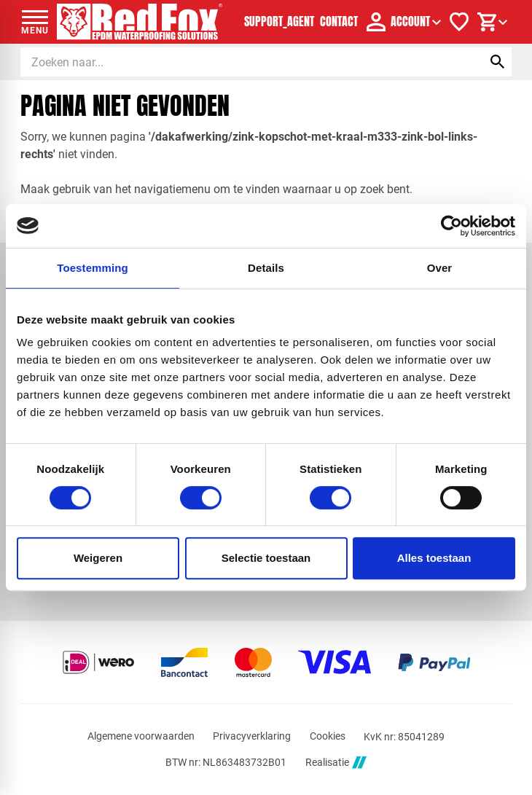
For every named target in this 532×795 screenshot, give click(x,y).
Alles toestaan (434, 558)
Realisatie (336, 763)
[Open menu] (35, 22)
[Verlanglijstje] (459, 22)
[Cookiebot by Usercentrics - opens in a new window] (451, 226)
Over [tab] (440, 268)
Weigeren (98, 558)
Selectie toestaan (266, 558)
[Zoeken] (238, 62)
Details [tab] (266, 268)
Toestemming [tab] (93, 268)
